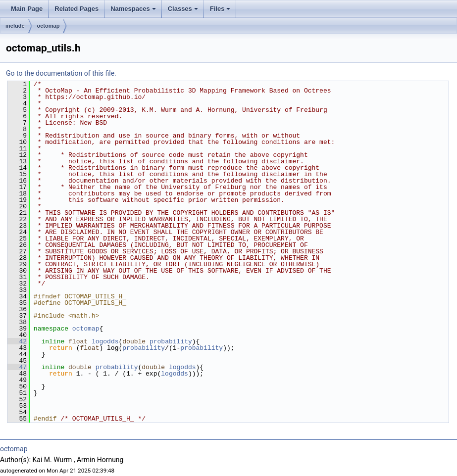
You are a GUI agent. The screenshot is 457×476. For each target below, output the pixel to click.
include (15, 26)
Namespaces (133, 9)
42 (17, 341)
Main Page (27, 9)
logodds (105, 341)
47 (17, 367)
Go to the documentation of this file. (61, 73)
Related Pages (76, 9)
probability (171, 341)
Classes (183, 9)
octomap (49, 26)
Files (220, 9)
